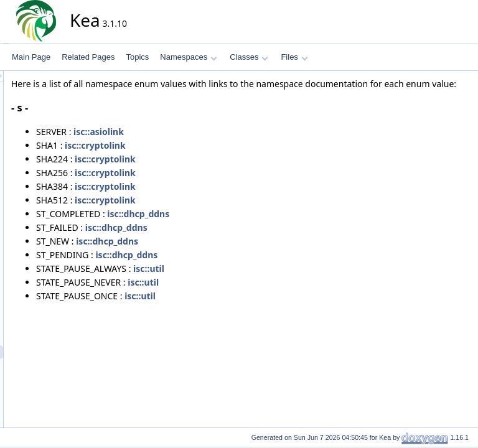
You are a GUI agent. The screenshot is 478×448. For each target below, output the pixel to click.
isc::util (261, 282)
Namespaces (188, 57)
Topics (137, 57)
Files (294, 57)
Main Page (31, 57)
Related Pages (88, 57)
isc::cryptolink (207, 159)
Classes (249, 57)
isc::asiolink (211, 145)
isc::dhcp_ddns (250, 227)
